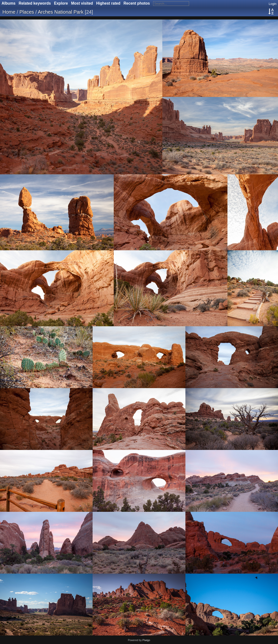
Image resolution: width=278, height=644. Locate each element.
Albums (9, 3)
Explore (61, 3)
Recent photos (137, 3)
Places (27, 12)
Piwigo (146, 640)
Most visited (82, 3)
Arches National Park (61, 12)
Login (273, 4)
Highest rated (108, 3)
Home (9, 12)
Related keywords (35, 3)
